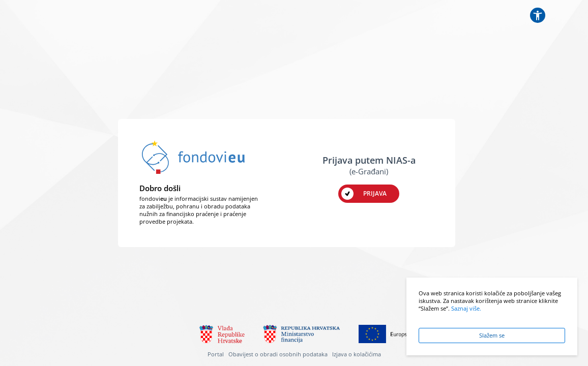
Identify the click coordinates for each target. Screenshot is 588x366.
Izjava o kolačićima (357, 354)
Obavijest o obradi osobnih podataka (278, 354)
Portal (216, 354)
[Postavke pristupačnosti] (538, 15)
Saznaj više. (466, 309)
